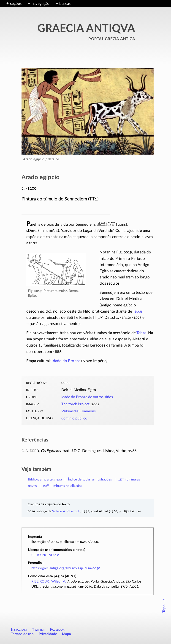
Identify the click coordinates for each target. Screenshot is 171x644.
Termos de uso (22, 634)
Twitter (38, 630)
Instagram (19, 630)
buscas (65, 4)
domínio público (74, 418)
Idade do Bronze (66, 361)
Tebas (138, 311)
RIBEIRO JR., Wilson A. (49, 582)
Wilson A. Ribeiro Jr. (66, 511)
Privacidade (48, 634)
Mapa (66, 634)
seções (16, 4)
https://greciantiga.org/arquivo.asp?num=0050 (66, 568)
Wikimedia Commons (79, 411)
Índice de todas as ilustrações (90, 479)
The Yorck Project (75, 404)
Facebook (57, 630)
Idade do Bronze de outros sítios (87, 397)
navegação (41, 4)
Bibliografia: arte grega (45, 479)
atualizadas (63, 486)
